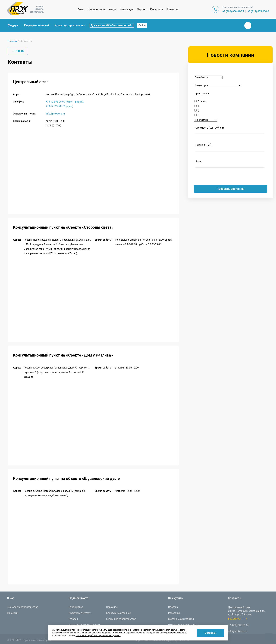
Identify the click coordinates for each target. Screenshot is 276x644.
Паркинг (142, 9)
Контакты (172, 9)
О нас (81, 9)
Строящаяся (76, 607)
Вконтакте (248, 26)
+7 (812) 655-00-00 (258, 11)
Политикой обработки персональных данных (98, 636)
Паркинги (112, 607)
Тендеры (13, 25)
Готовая (73, 619)
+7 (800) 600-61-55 (233, 11)
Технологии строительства (23, 607)
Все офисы (234, 619)
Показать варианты (231, 189)
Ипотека (173, 607)
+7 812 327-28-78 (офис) (59, 106)
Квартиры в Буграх (80, 613)
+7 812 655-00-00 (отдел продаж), (65, 102)
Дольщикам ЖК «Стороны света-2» (112, 25)
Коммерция (127, 9)
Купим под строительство (70, 25)
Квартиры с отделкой (37, 25)
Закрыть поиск (237, 25)
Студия (202, 101)
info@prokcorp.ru (55, 114)
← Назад (18, 51)
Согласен (210, 633)
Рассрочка (174, 613)
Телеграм (256, 26)
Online (142, 25)
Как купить (156, 9)
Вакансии (13, 613)
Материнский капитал (181, 619)
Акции (113, 9)
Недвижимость (97, 9)
